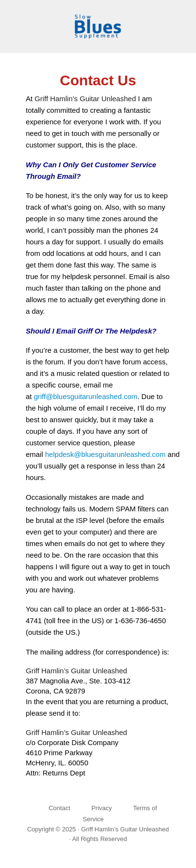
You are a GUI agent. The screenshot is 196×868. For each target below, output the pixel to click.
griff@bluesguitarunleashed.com (85, 396)
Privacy (102, 808)
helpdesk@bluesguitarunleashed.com (105, 454)
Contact (59, 808)
